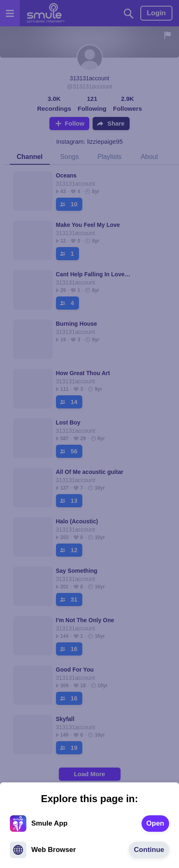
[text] (155, 824)
